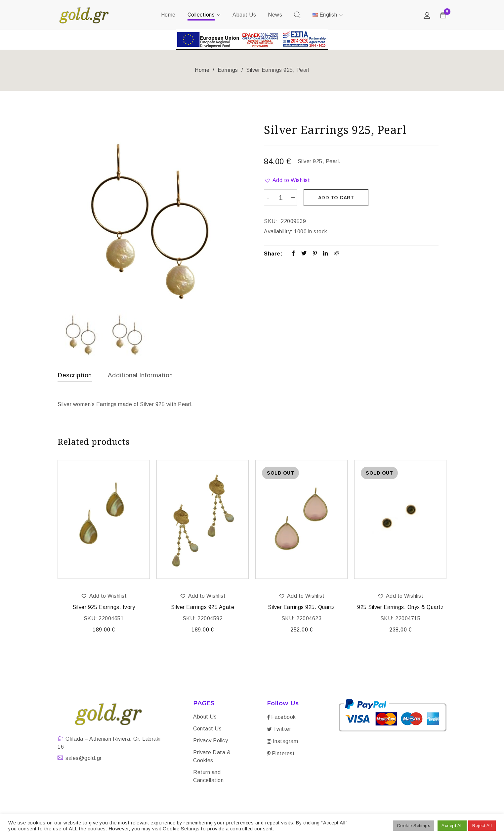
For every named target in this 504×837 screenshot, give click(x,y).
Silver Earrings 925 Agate (203, 608)
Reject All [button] (482, 826)
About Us (205, 717)
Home (202, 70)
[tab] (75, 377)
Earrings (228, 70)
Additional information (144, 375)
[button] (287, 180)
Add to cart (337, 198)
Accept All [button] (452, 826)
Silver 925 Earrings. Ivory (104, 608)
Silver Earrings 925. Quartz (301, 608)
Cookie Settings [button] (414, 826)
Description (75, 375)
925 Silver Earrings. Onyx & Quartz (400, 608)
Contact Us (207, 729)
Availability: (278, 231)
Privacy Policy (210, 741)
